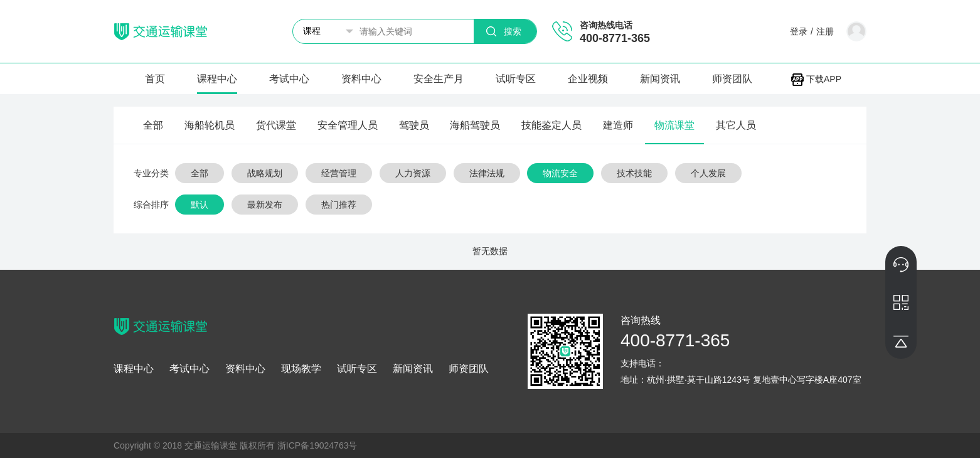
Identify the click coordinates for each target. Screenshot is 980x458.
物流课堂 (674, 125)
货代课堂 (276, 125)
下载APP (816, 79)
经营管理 (339, 173)
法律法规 (487, 173)
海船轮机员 (210, 125)
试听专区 (516, 79)
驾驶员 (414, 125)
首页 (155, 79)
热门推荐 (339, 205)
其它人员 (736, 125)
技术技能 (634, 173)
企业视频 (588, 79)
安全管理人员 (348, 125)
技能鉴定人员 (551, 125)
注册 (825, 31)
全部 (153, 125)
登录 (799, 31)
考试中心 (289, 79)
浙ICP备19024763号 (317, 445)
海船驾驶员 (475, 125)
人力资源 (413, 173)
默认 (200, 205)
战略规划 (265, 173)
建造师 (618, 125)
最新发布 (265, 205)
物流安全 (560, 173)
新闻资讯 (660, 79)
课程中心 (217, 79)
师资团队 (732, 79)
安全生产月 (439, 79)
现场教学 (301, 369)
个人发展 (708, 173)
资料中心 (361, 79)
